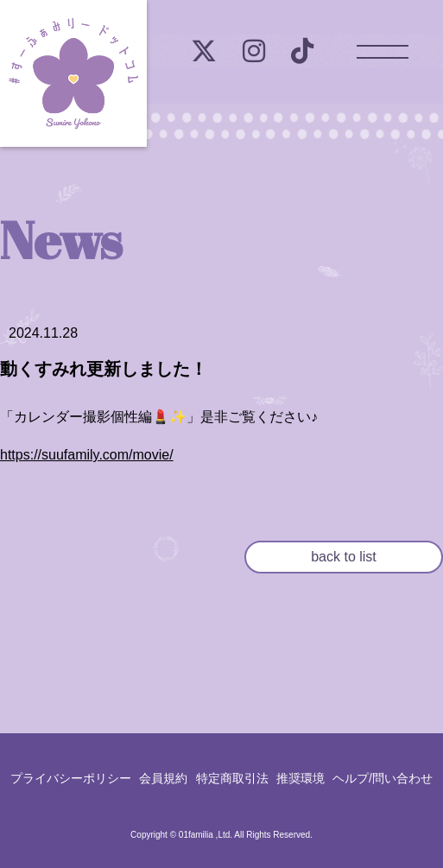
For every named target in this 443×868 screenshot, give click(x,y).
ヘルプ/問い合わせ (383, 778)
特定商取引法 (232, 778)
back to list (344, 557)
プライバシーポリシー (71, 778)
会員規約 (163, 778)
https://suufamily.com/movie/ (87, 455)
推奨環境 (301, 778)
